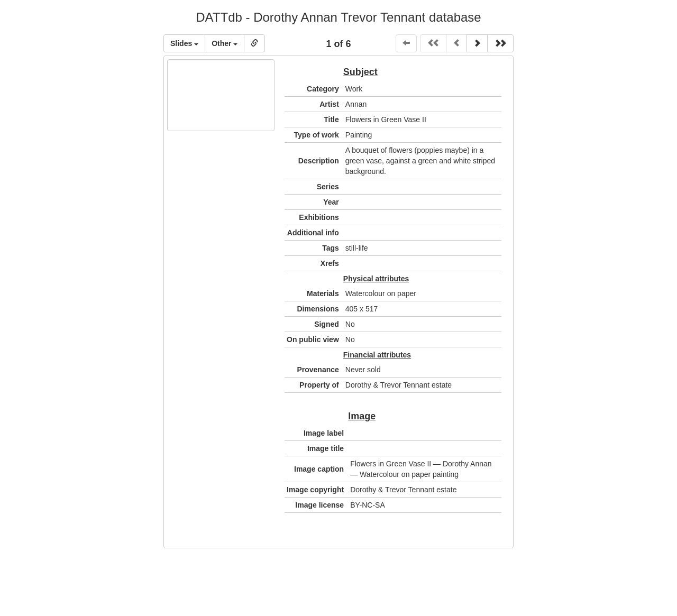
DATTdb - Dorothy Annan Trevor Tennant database (338, 17)
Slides (184, 43)
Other (225, 43)
